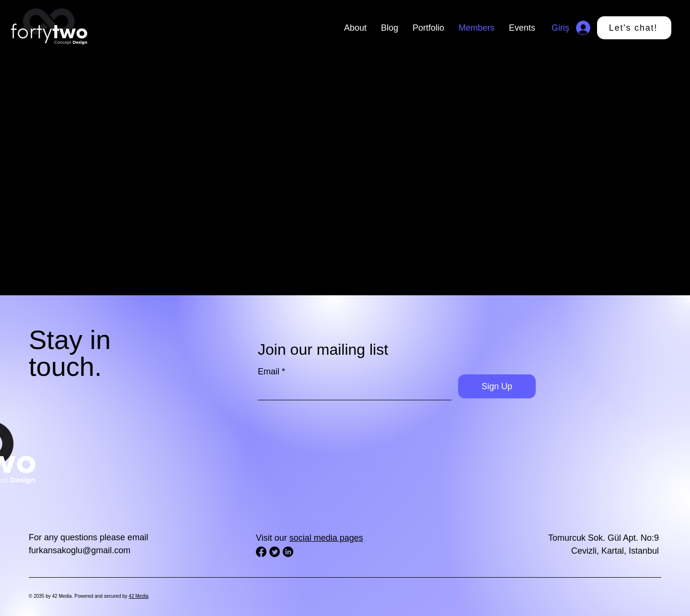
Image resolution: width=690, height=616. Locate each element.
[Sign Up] (497, 386)
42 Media (139, 596)
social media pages (326, 538)
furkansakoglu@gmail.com (80, 550)
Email (269, 372)
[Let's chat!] (634, 28)
